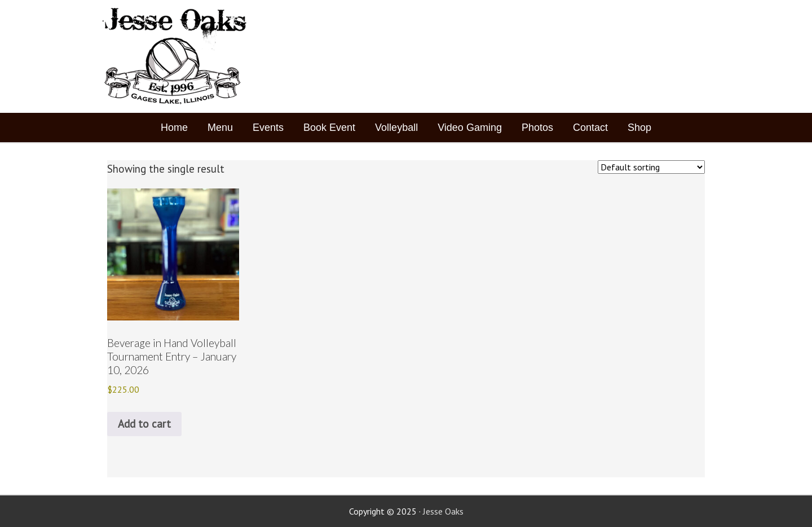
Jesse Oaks (443, 511)
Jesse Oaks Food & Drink (176, 56)
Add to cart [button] (144, 424)
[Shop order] (651, 167)
